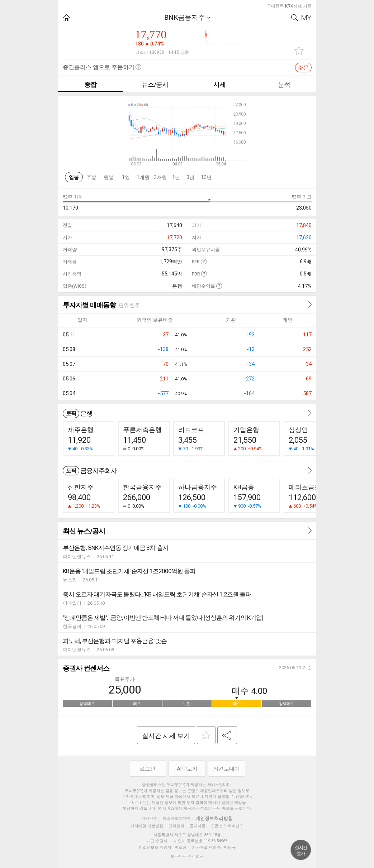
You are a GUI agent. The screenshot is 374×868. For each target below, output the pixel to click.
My (307, 18)
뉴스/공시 (155, 84)
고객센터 (176, 826)
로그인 (148, 769)
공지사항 (198, 826)
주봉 (91, 177)
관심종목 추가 (299, 51)
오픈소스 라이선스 (227, 826)
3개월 (160, 177)
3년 (190, 177)
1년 (176, 177)
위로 (301, 850)
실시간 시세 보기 (166, 736)
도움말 (203, 261)
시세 (219, 84)
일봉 (74, 177)
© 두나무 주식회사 (187, 856)
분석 (284, 84)
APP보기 (187, 769)
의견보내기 (226, 769)
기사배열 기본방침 (147, 826)
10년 (206, 177)
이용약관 (149, 818)
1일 (126, 177)
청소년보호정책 (176, 818)
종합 (90, 84)
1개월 (143, 177)
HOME (67, 18)
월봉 (109, 177)
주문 (303, 68)
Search (295, 18)
